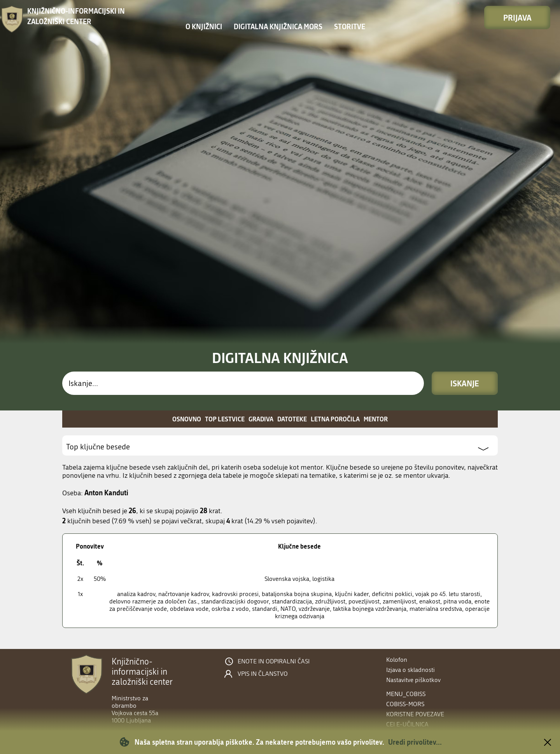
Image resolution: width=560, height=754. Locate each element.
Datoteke (292, 419)
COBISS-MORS (405, 704)
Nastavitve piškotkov (413, 680)
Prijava (517, 18)
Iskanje (465, 383)
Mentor (376, 419)
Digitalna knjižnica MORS (278, 26)
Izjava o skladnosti (410, 670)
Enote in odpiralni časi (274, 661)
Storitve (350, 26)
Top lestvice (225, 419)
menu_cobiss (406, 694)
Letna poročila (335, 419)
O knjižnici (204, 26)
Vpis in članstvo (263, 674)
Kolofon (397, 660)
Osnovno (187, 419)
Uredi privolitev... (415, 742)
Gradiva (261, 419)
